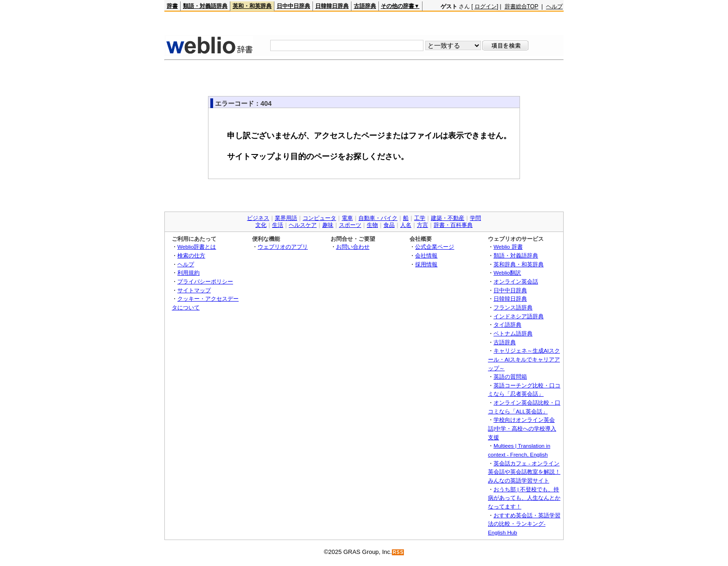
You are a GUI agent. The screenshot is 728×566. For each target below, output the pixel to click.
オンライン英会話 (516, 281)
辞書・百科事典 (453, 225)
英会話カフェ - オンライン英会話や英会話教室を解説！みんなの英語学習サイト (524, 472)
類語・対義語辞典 (205, 6)
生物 (372, 225)
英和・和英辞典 (252, 6)
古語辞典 (365, 6)
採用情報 (426, 264)
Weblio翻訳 (507, 273)
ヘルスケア (303, 225)
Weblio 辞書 (508, 247)
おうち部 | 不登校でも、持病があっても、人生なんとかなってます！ (524, 498)
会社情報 (426, 255)
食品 (389, 225)
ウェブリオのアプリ (283, 247)
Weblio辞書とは (197, 247)
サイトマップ (194, 290)
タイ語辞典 (507, 325)
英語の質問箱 (510, 376)
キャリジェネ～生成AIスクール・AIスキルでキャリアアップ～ (524, 359)
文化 (261, 225)
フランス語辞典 (513, 307)
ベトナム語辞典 (513, 333)
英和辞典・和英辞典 (519, 264)
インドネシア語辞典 (519, 316)
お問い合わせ (353, 247)
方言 (422, 225)
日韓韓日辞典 (332, 6)
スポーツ (350, 225)
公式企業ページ (435, 247)
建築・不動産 (448, 218)
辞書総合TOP (522, 6)
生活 (278, 225)
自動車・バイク (378, 218)
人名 (406, 225)
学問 (475, 218)
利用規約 (188, 273)
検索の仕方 (191, 255)
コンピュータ (319, 218)
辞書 (172, 6)
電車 (347, 218)
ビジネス (258, 218)
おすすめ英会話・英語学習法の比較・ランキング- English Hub (524, 524)
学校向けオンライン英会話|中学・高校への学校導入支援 (522, 428)
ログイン (486, 6)
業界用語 (286, 218)
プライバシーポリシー (205, 281)
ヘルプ (554, 6)
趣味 (328, 225)
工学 (420, 218)
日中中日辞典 (293, 6)
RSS (398, 552)
